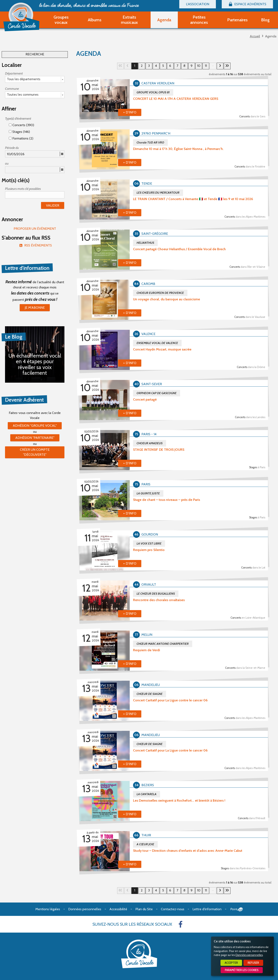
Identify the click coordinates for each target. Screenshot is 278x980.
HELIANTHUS (145, 243)
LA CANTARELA (147, 794)
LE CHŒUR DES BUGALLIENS (156, 594)
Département (14, 73)
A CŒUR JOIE (145, 844)
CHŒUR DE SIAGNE (150, 694)
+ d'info (130, 112)
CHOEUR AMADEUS (150, 443)
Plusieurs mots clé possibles (23, 189)
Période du (12, 148)
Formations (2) (21, 138)
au (7, 163)
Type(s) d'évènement (18, 119)
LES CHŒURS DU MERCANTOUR (158, 193)
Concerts (252, 116)
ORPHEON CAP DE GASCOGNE (157, 393)
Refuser (253, 963)
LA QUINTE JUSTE (148, 493)
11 (206, 66)
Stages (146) (19, 132)
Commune (12, 89)
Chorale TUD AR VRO (150, 142)
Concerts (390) (21, 125)
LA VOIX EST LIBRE (149, 543)
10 (199, 66)
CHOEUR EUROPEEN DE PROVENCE (160, 293)
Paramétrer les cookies (242, 970)
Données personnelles (249, 955)
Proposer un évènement (35, 229)
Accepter (231, 963)
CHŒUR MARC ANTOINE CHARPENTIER (163, 644)
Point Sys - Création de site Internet (237, 909)
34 (227, 66)
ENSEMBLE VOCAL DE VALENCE (157, 343)
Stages (257, 467)
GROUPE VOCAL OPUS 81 (153, 92)
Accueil (255, 36)
